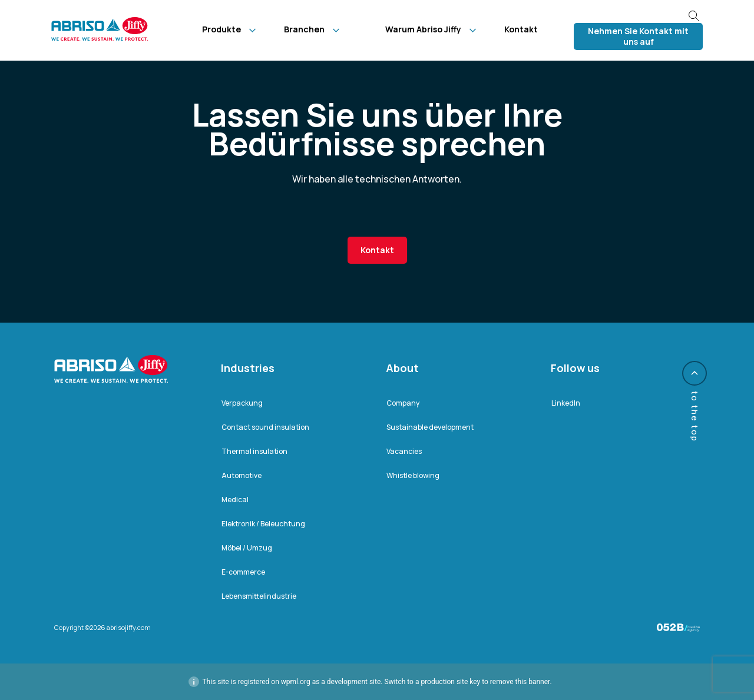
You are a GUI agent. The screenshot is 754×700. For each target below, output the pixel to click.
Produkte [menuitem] (221, 29)
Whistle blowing (413, 475)
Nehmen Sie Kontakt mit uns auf (638, 36)
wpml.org (296, 682)
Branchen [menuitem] (304, 29)
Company (403, 403)
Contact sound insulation (265, 427)
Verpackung (242, 403)
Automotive (242, 475)
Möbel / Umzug (247, 548)
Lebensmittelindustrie (259, 596)
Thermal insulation (254, 451)
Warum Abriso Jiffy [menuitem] (423, 29)
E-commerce (243, 572)
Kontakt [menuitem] (521, 29)
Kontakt (377, 250)
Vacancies (404, 451)
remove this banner (520, 682)
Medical (235, 500)
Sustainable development (430, 427)
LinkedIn (566, 403)
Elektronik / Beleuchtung (263, 524)
